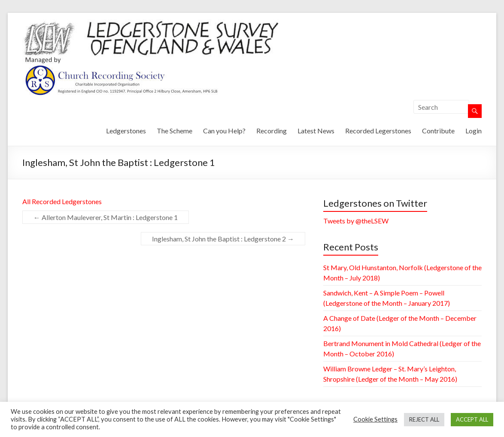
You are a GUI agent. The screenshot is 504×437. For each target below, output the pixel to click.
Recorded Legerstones (378, 131)
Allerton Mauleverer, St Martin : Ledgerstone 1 (106, 217)
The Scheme (175, 131)
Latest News (316, 131)
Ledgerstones (126, 131)
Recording (272, 131)
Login (474, 131)
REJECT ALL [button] (424, 419)
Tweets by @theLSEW (356, 221)
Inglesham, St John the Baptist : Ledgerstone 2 (223, 239)
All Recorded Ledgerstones (62, 201)
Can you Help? (224, 131)
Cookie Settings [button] (375, 419)
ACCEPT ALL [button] (472, 419)
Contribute (438, 131)
